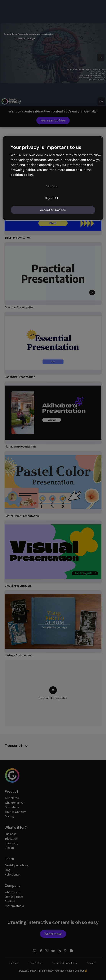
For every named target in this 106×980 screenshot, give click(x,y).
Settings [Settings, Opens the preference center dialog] (52, 186)
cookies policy (22, 175)
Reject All (52, 198)
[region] (53, 178)
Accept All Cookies (53, 210)
